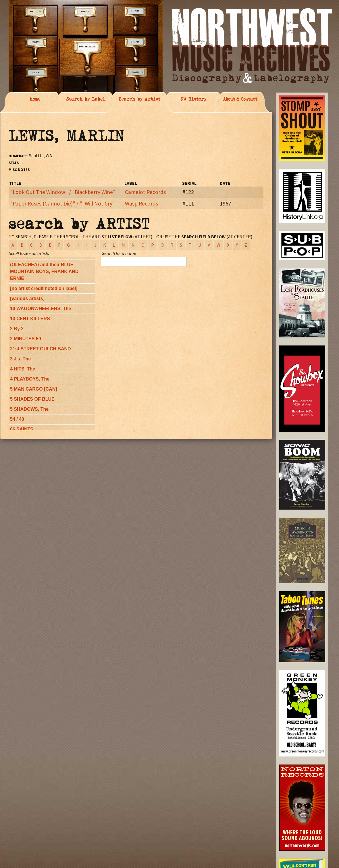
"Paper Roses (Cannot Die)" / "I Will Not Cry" (62, 203)
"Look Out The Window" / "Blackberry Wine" (63, 192)
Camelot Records (145, 192)
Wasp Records (141, 203)
